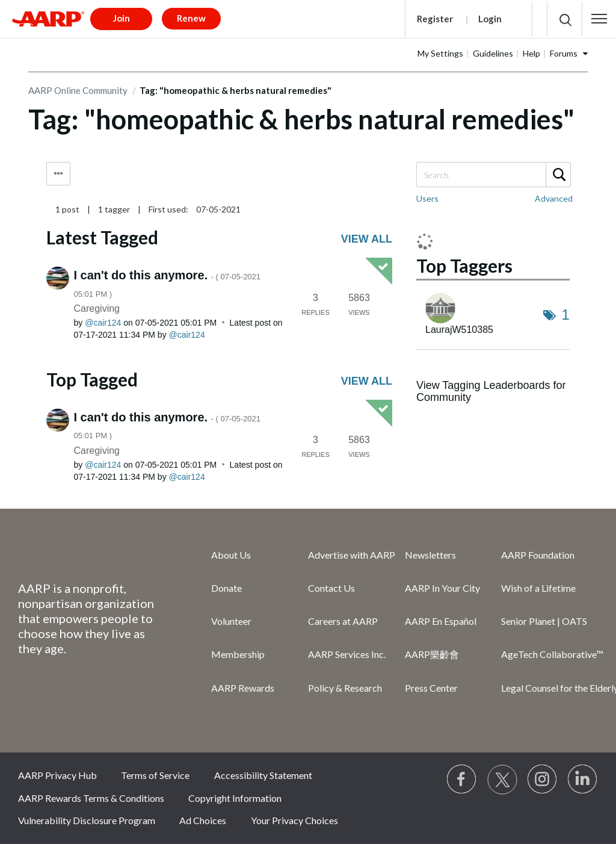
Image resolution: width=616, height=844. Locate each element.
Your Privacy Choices (294, 820)
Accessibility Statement (263, 775)
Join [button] (122, 18)
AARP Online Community (78, 90)
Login (490, 19)
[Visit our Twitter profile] (502, 780)
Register (435, 19)
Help (531, 53)
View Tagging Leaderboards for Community (491, 391)
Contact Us (331, 588)
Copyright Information (235, 798)
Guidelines (493, 53)
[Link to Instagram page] (543, 780)
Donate (226, 588)
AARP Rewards (243, 688)
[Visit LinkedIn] (583, 780)
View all (367, 239)
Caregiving (97, 309)
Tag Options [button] (58, 174)
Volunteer (231, 621)
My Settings (440, 53)
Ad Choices (203, 820)
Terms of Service (155, 775)
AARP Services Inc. (347, 654)
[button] (599, 19)
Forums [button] (564, 53)
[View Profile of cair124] (103, 323)
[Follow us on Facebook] (462, 780)
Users (427, 198)
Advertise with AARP (352, 555)
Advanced (554, 198)
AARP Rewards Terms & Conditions (91, 798)
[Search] (493, 175)
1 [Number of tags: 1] (566, 315)
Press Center (431, 688)
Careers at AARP (343, 621)
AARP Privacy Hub (57, 775)
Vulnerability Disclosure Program (87, 820)
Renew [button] (191, 18)
